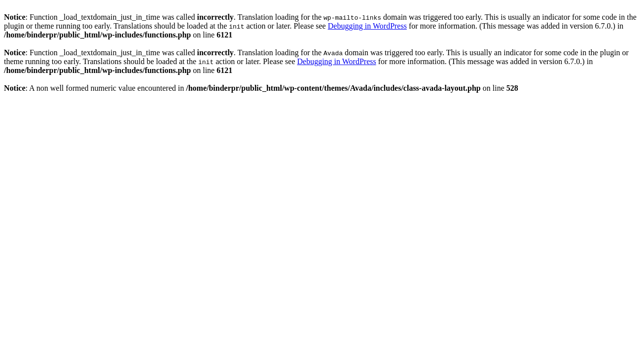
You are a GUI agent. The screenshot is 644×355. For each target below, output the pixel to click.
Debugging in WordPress (367, 26)
